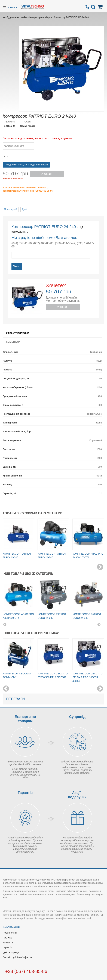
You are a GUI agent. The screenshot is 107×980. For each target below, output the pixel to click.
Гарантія (7, 947)
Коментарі (13, 342)
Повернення (10, 933)
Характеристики (18, 333)
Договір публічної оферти (17, 957)
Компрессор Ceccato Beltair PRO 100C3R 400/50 (87, 677)
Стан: (28, 122)
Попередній (11, 209)
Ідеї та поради (11, 952)
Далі (24, 209)
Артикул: (10, 122)
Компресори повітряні (41, 17)
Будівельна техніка (17, 17)
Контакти (8, 943)
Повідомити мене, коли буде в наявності (26, 165)
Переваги (16, 699)
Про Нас (7, 938)
